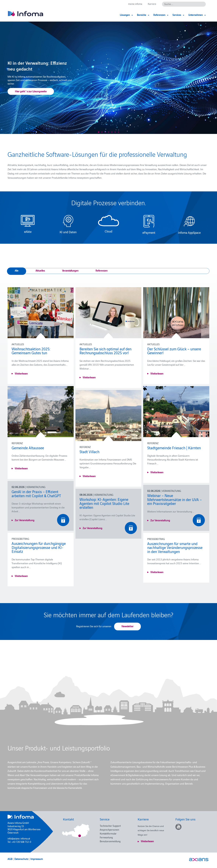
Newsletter (127, 626)
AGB (10, 859)
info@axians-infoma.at (19, 838)
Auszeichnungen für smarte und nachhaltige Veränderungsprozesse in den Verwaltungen (175, 547)
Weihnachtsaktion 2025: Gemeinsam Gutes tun (31, 351)
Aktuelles (40, 270)
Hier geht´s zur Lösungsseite (31, 91)
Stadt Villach (89, 451)
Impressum (37, 859)
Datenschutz (21, 859)
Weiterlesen (21, 373)
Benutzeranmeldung (110, 841)
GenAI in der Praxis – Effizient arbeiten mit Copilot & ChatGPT (36, 493)
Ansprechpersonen (109, 829)
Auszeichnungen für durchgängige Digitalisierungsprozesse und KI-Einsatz (39, 547)
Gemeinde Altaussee (28, 448)
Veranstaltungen (70, 270)
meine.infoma (135, 4)
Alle (17, 270)
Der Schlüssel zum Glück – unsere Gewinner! (174, 351)
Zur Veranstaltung (25, 520)
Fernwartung (106, 837)
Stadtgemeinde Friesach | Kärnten (174, 448)
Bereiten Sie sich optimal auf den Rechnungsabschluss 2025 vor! (105, 351)
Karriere (152, 4)
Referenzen (102, 270)
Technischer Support (110, 826)
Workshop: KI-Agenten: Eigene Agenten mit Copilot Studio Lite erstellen (104, 503)
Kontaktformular (108, 833)
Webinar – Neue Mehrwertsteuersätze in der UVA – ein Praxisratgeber (174, 499)
